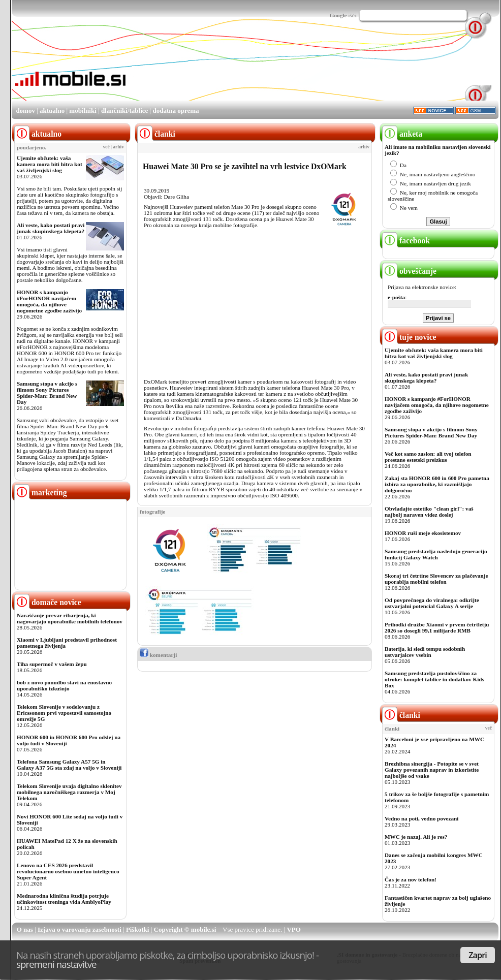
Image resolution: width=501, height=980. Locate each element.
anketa (402, 134)
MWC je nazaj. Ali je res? (416, 837)
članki (401, 715)
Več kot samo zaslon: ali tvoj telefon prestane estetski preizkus (428, 457)
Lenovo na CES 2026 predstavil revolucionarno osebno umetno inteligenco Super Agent (68, 871)
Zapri (478, 955)
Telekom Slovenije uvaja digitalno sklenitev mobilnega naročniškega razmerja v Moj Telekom (69, 792)
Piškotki (138, 929)
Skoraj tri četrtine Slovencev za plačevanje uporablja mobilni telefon (436, 579)
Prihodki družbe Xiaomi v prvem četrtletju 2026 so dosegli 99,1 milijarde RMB (437, 627)
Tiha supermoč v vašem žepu (52, 664)
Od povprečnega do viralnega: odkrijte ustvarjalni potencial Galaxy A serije (432, 603)
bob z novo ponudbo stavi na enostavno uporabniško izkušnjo (64, 685)
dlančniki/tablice (124, 110)
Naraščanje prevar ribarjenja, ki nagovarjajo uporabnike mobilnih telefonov (70, 618)
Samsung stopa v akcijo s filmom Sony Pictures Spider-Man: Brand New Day (47, 393)
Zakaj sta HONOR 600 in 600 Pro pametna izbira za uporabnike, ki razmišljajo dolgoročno (437, 484)
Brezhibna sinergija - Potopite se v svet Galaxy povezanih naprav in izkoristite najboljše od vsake (432, 770)
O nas (25, 929)
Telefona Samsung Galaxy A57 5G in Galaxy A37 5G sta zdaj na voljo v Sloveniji (69, 765)
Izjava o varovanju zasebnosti (80, 929)
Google (338, 15)
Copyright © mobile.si (185, 929)
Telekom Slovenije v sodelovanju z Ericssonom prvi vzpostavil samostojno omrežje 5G (64, 713)
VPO (293, 929)
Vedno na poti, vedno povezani (421, 818)
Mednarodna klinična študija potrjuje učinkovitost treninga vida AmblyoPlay (64, 899)
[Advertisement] (161, 68)
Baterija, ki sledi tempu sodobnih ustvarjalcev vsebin (425, 652)
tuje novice (409, 337)
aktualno (52, 110)
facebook (406, 241)
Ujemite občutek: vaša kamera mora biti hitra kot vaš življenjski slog (50, 164)
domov (25, 110)
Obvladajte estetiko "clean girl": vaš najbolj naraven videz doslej (429, 512)
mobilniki (83, 110)
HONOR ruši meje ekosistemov (423, 533)
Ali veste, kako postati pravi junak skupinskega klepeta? (51, 228)
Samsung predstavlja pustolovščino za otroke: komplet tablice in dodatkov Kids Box (434, 679)
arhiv (118, 147)
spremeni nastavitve (56, 964)
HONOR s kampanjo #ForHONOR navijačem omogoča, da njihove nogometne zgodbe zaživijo (49, 301)
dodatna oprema (176, 110)
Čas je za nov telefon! (411, 879)
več (106, 147)
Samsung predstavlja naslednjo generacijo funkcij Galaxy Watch (436, 554)
